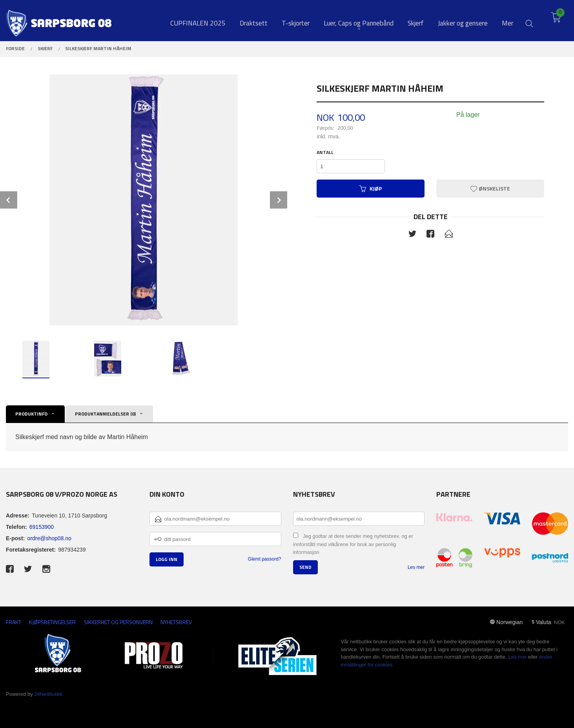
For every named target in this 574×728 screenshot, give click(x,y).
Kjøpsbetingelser (52, 622)
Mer (507, 20)
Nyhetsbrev (176, 622)
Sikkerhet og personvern (118, 622)
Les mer (416, 567)
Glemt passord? (265, 559)
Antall (325, 152)
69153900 (42, 527)
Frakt (14, 622)
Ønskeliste (490, 188)
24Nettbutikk (48, 694)
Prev (9, 200)
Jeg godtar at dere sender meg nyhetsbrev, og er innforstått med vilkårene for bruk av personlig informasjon (353, 544)
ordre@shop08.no (49, 538)
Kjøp (371, 188)
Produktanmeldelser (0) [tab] (105, 414)
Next (279, 200)
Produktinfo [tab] (31, 414)
